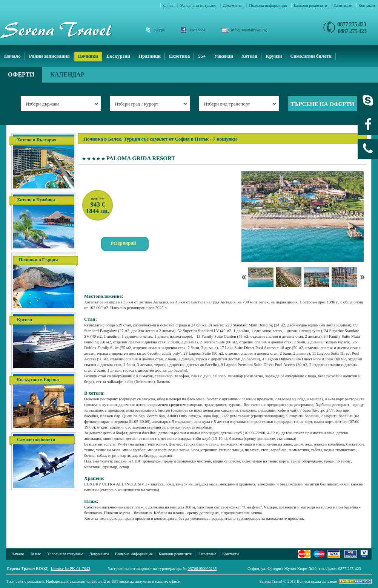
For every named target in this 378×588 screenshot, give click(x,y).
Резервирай (123, 243)
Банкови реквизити (311, 5)
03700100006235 (202, 568)
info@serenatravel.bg (249, 30)
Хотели (249, 56)
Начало (12, 56)
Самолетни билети (311, 56)
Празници (150, 56)
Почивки (88, 56)
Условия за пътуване (198, 5)
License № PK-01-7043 (71, 568)
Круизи (274, 56)
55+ (202, 56)
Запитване (343, 5)
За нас (169, 5)
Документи (233, 5)
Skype (160, 30)
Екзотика (179, 56)
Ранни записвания (49, 56)
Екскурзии (118, 56)
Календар (67, 74)
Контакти (367, 5)
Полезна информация (268, 5)
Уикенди (224, 56)
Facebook (198, 30)
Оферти (21, 74)
